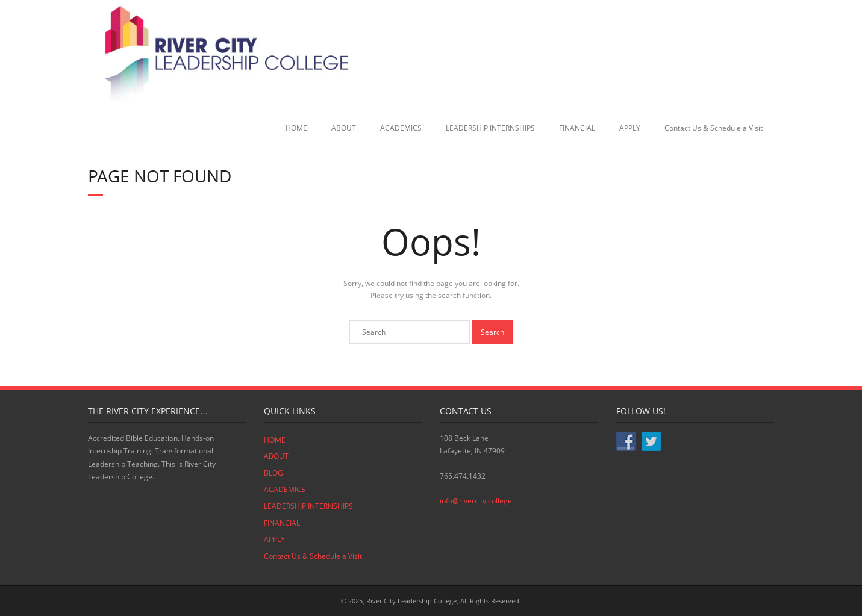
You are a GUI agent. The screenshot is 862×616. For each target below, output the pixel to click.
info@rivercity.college (476, 501)
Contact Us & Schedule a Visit (714, 128)
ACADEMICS (401, 128)
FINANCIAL (577, 128)
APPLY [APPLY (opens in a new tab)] (630, 128)
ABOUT (344, 128)
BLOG (273, 473)
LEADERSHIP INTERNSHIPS (490, 128)
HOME (296, 128)
